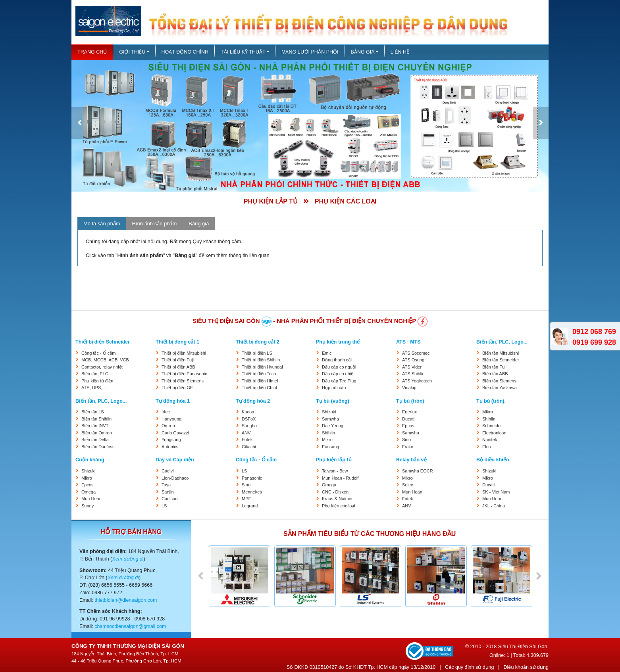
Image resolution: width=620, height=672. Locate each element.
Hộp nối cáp (334, 388)
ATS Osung (413, 360)
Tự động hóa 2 (253, 401)
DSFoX (249, 419)
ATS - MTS (408, 342)
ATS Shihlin (413, 374)
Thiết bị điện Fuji (178, 360)
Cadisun (169, 499)
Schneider (492, 426)
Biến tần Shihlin (96, 419)
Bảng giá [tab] (199, 224)
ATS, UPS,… (94, 388)
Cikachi (249, 447)
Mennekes (252, 492)
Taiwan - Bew (335, 471)
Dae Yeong (333, 426)
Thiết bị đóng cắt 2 (258, 342)
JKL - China (494, 506)
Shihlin (328, 433)
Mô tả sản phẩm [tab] (102, 224)
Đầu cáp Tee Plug (339, 381)
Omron (168, 426)
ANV (246, 433)
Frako (408, 447)
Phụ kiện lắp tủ (334, 460)
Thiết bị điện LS (257, 353)
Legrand (250, 506)
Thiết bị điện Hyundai (262, 367)
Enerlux (409, 412)
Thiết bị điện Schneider (103, 342)
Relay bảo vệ (411, 460)
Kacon (248, 412)
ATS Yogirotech (417, 381)
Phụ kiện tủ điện (97, 381)
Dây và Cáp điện (175, 460)
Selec (408, 485)
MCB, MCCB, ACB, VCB (105, 360)
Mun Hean (91, 499)
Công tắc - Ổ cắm (98, 353)
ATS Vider (412, 367)
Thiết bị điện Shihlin (261, 360)
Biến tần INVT (95, 426)
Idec (166, 412)
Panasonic (252, 478)
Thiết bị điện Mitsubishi (184, 353)
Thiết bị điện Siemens (183, 381)
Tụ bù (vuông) (333, 401)
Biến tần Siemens (499, 381)
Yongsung (171, 440)
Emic (327, 353)
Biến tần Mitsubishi (501, 353)
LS (164, 506)
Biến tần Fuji (494, 367)
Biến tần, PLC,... (97, 374)
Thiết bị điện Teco (259, 374)
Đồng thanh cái (337, 360)
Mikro (327, 440)
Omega (89, 492)
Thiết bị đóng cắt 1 (177, 342)
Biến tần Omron (97, 433)
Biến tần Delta (95, 440)
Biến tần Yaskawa (500, 388)
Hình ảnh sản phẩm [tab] (155, 224)
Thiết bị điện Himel (260, 381)
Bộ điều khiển (493, 460)
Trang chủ (92, 52)
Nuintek (490, 440)
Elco (486, 447)
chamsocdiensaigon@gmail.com (130, 626)
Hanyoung (171, 419)
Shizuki (329, 412)
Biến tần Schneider (501, 360)
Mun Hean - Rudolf (340, 478)
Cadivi (168, 471)
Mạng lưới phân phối (310, 52)
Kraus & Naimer (337, 499)
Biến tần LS (93, 412)
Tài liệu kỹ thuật (243, 52)
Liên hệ (400, 52)
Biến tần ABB (495, 374)
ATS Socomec (416, 353)
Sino (406, 440)
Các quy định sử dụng (469, 667)
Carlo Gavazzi (175, 433)
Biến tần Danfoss (98, 447)
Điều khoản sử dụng (526, 667)
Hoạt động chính (185, 52)
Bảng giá (363, 52)
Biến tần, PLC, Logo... (502, 342)
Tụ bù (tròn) (410, 401)
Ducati (408, 419)
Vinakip (409, 388)
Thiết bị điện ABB (178, 367)
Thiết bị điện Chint (259, 388)
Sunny (88, 506)
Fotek (247, 440)
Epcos (408, 426)
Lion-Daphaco (175, 478)
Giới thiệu (132, 52)
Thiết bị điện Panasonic (184, 374)
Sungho (249, 426)
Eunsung (330, 447)
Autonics (170, 447)
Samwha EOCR (418, 471)
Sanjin (168, 492)
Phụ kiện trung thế (338, 342)
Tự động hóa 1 (173, 401)
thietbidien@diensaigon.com (126, 600)
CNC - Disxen (335, 492)
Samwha (330, 419)
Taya (166, 485)
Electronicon (494, 433)
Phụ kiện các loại (339, 506)
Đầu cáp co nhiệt (338, 374)
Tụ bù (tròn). (491, 401)
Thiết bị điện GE (177, 388)
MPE (246, 499)
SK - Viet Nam (496, 492)
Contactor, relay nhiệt (102, 367)
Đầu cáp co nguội (339, 367)
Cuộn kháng (90, 460)
